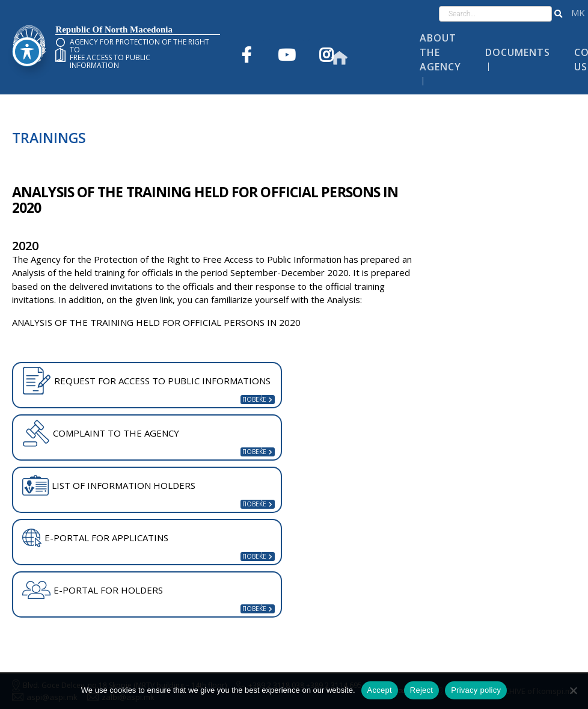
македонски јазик (578, 13)
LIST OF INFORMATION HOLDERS (109, 485)
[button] (558, 14)
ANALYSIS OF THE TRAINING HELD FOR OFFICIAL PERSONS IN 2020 (156, 322)
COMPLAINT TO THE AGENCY (101, 433)
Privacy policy (476, 690)
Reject (421, 690)
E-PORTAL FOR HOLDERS (93, 590)
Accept (380, 690)
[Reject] (573, 690)
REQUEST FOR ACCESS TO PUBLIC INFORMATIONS (146, 381)
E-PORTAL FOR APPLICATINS (95, 538)
